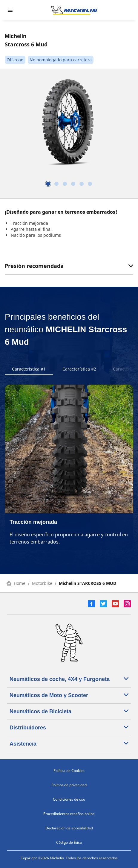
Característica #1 (29, 369)
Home (16, 583)
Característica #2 (79, 369)
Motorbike (42, 583)
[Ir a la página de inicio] (74, 10)
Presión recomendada (69, 266)
